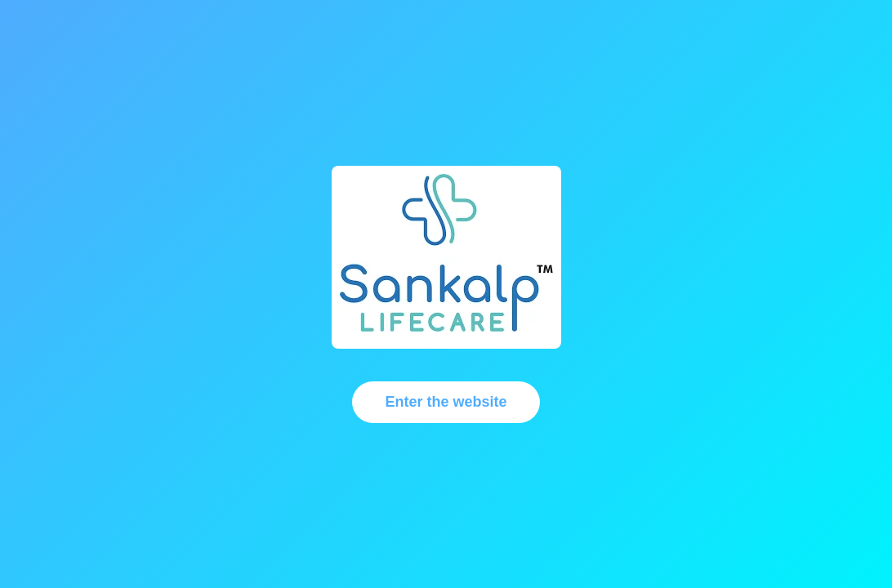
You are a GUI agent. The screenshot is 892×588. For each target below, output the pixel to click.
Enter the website (446, 402)
